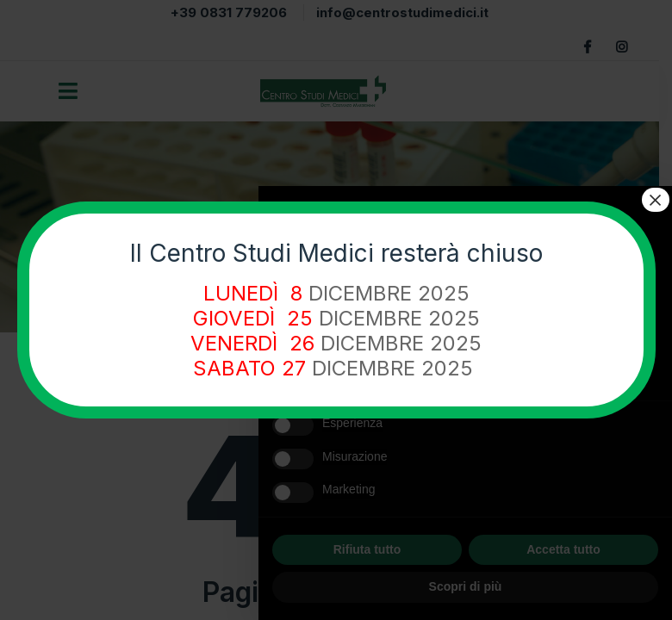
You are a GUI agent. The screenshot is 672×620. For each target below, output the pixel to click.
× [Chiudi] (655, 200)
